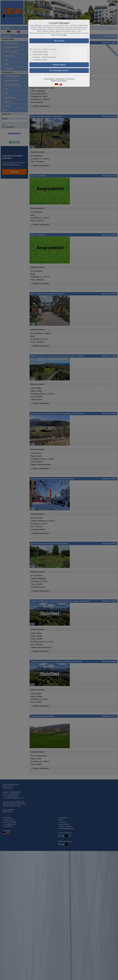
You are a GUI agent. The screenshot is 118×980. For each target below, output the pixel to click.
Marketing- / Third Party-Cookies (45, 57)
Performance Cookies (41, 54)
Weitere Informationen (59, 81)
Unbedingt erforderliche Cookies (44, 49)
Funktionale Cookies (40, 52)
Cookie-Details (49, 79)
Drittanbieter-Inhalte (40, 60)
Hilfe (65, 35)
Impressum (70, 79)
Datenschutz (60, 79)
